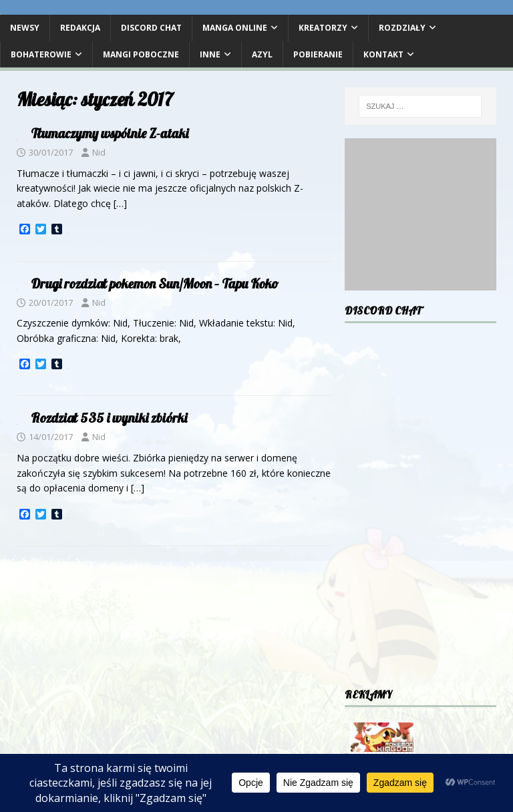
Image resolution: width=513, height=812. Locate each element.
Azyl (262, 54)
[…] (120, 203)
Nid (99, 152)
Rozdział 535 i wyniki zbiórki (109, 418)
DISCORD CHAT (151, 28)
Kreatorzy (323, 28)
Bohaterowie (41, 54)
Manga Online (235, 28)
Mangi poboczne (141, 54)
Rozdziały (402, 28)
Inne (210, 54)
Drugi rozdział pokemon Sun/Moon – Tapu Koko (155, 283)
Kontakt (383, 54)
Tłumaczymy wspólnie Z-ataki (110, 133)
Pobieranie (318, 54)
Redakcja (80, 28)
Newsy (25, 28)
